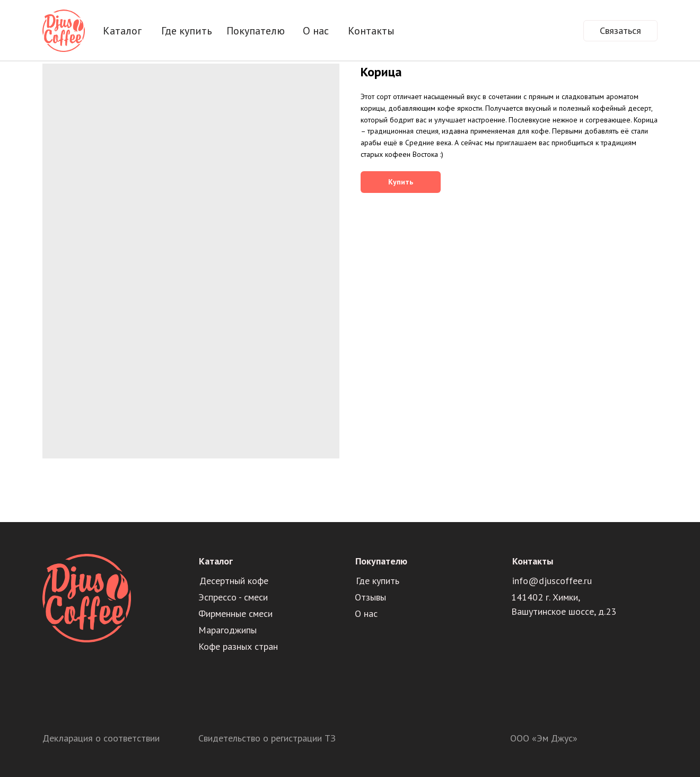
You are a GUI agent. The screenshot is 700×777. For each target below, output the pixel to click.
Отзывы (370, 597)
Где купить (187, 31)
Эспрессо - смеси (233, 597)
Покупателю (256, 31)
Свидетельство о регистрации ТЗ (267, 738)
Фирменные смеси (235, 613)
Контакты (371, 31)
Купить (401, 182)
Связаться (620, 30)
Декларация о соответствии (101, 738)
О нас (316, 31)
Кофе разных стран (238, 646)
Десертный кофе (234, 581)
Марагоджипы (227, 630)
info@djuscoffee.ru (552, 581)
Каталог (122, 31)
